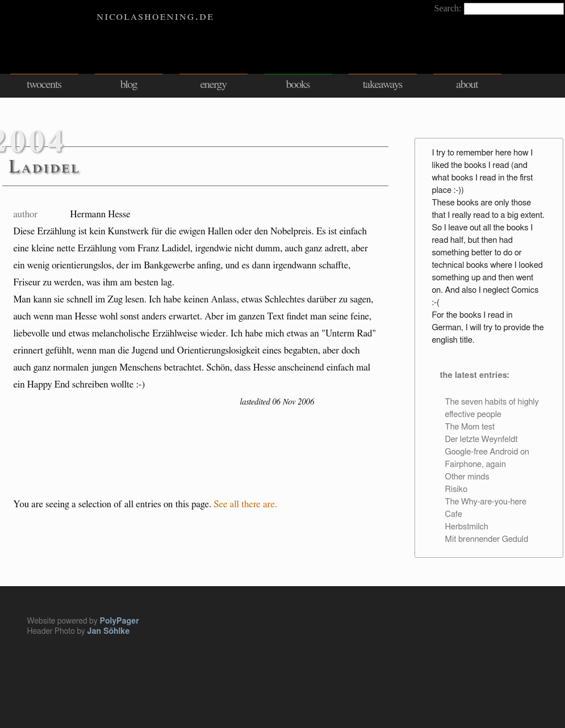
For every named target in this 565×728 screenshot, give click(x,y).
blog (129, 85)
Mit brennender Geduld (487, 539)
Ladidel (45, 167)
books (298, 85)
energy (213, 85)
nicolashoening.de (155, 16)
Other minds (467, 477)
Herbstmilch (467, 527)
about (467, 85)
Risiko (456, 489)
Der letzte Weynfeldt (482, 439)
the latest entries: (474, 375)
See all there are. (246, 504)
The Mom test (470, 427)
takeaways (383, 85)
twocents (44, 85)
